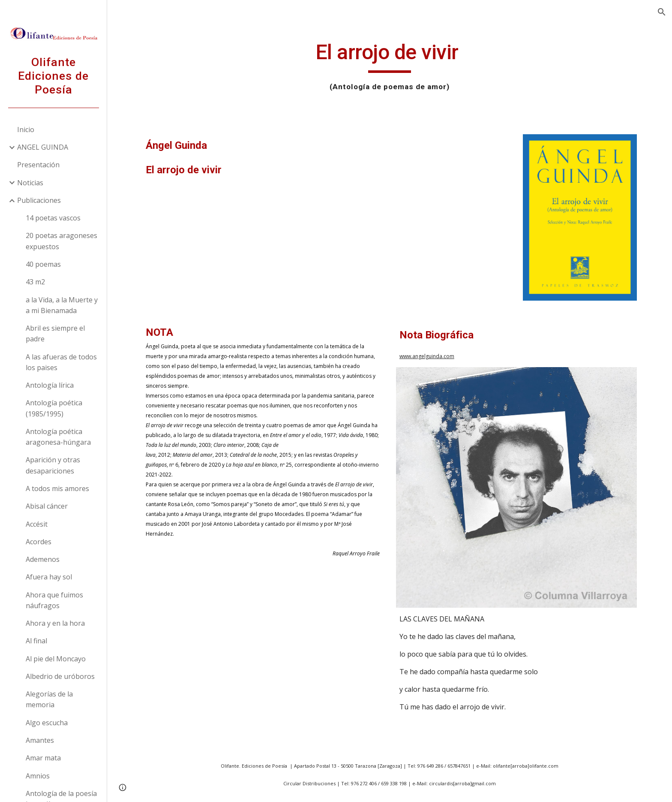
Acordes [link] (39, 542)
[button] (662, 12)
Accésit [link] (37, 524)
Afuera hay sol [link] (49, 577)
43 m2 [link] (35, 282)
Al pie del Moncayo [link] (56, 659)
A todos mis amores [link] (57, 488)
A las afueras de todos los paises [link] (61, 362)
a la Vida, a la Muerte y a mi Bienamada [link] (62, 305)
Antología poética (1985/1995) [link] (54, 408)
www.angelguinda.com (427, 356)
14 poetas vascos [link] (53, 218)
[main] (390, 66)
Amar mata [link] (43, 758)
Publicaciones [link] (39, 200)
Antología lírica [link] (50, 385)
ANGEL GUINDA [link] (43, 147)
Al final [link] (36, 641)
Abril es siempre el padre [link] (55, 333)
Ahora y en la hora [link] (55, 623)
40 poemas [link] (43, 264)
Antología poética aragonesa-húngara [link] (58, 437)
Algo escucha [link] (47, 723)
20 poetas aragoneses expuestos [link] (61, 241)
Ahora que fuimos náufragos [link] (54, 600)
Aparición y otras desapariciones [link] (53, 465)
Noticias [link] (30, 183)
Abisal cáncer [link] (47, 506)
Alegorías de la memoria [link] (49, 699)
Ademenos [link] (43, 559)
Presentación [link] (38, 165)
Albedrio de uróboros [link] (60, 676)
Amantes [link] (40, 740)
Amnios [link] (38, 776)
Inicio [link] (26, 130)
